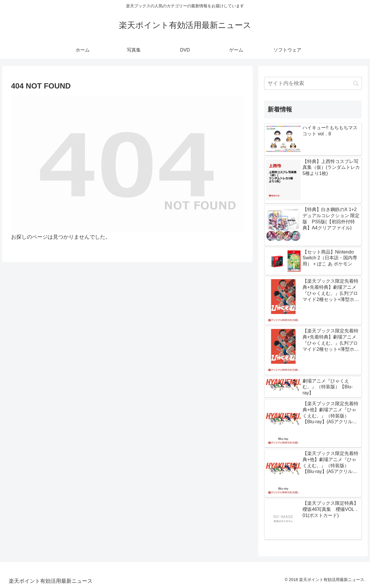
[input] (313, 83)
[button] (356, 83)
